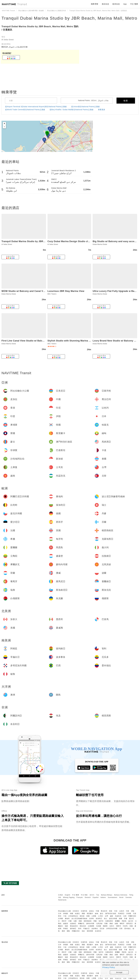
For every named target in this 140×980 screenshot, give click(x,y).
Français (80, 897)
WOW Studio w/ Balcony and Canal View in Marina (30, 291)
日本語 (60, 895)
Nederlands (62, 900)
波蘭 (116, 924)
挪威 (111, 924)
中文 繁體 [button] (134, 4)
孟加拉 (91, 911)
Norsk (121, 897)
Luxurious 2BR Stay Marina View (66, 291)
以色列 (122, 911)
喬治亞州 (104, 911)
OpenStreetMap (71, 151)
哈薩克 (77, 914)
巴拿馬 (125, 926)
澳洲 (63, 931)
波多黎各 (95, 929)
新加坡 (82, 916)
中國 (97, 911)
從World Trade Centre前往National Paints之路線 (25, 110)
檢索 (126, 101)
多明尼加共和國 (112, 929)
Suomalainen (113, 897)
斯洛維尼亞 (74, 926)
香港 (111, 911)
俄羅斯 (105, 926)
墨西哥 (119, 926)
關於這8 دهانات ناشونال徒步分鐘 (14, 47)
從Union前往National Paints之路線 (85, 107)
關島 (68, 931)
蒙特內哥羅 (90, 924)
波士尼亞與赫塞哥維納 (79, 919)
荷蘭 (106, 924)
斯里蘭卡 (90, 914)
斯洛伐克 (83, 926)
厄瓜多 (102, 929)
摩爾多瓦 (81, 924)
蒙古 (102, 914)
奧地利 (67, 919)
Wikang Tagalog (69, 897)
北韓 (125, 916)
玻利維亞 (73, 929)
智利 (80, 929)
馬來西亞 (121, 914)
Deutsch (88, 897)
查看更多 (102, 110)
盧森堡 (66, 924)
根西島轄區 (88, 921)
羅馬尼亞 (129, 924)
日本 (60, 914)
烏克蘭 (99, 926)
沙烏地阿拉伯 (73, 916)
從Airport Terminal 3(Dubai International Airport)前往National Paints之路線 (36, 107)
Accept (119, 972)
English (68, 895)
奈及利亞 (98, 931)
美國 (131, 926)
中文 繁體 (75, 895)
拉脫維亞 (73, 924)
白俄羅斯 (91, 926)
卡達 (65, 916)
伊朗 (133, 911)
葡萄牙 (122, 924)
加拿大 (112, 926)
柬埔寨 (66, 914)
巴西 (121, 929)
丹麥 (126, 919)
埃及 (83, 931)
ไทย (98, 895)
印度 (128, 911)
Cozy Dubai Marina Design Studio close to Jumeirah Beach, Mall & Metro (88, 241)
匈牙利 (101, 921)
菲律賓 (129, 914)
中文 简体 (84, 895)
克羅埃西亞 (109, 921)
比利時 (91, 919)
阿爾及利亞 (76, 931)
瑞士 (106, 919)
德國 (120, 919)
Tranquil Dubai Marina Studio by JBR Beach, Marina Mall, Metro (69, 18)
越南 (112, 916)
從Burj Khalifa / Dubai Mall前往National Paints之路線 (72, 110)
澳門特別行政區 (111, 914)
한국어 (92, 895)
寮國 (83, 914)
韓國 (72, 914)
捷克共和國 (113, 919)
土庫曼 (94, 916)
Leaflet (60, 151)
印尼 (116, 911)
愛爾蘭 (117, 921)
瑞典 (66, 926)
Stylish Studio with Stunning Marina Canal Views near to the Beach (85, 341)
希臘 (95, 921)
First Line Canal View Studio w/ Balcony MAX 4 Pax (30, 341)
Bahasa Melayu (107, 895)
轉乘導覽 (95, 4)
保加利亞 (99, 919)
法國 (75, 921)
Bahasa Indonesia (121, 895)
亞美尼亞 (76, 911)
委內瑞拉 (127, 929)
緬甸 (97, 914)
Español (96, 897)
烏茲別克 (118, 916)
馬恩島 (124, 921)
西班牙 (64, 921)
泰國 (88, 916)
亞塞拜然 (84, 911)
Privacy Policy (109, 967)
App (125, 4)
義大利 (131, 921)
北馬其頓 (99, 924)
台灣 (106, 916)
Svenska (129, 897)
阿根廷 (66, 929)
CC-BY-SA (89, 151)
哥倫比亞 (86, 929)
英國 (80, 921)
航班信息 (116, 4)
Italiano (103, 897)
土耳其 (100, 916)
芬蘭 (70, 921)
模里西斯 (90, 931)
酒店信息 (105, 4)
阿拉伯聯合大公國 (64, 911)
